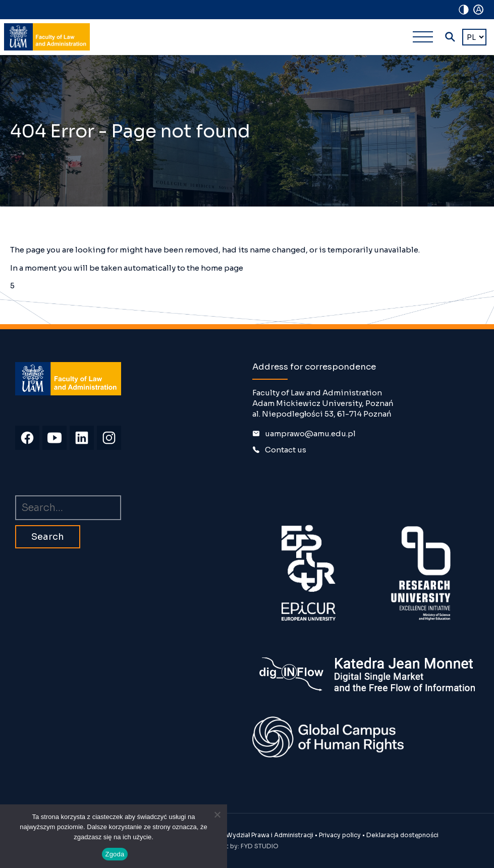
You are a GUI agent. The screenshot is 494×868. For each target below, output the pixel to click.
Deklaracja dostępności (402, 835)
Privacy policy (340, 835)
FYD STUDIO (260, 846)
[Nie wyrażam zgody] (217, 814)
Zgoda (115, 854)
